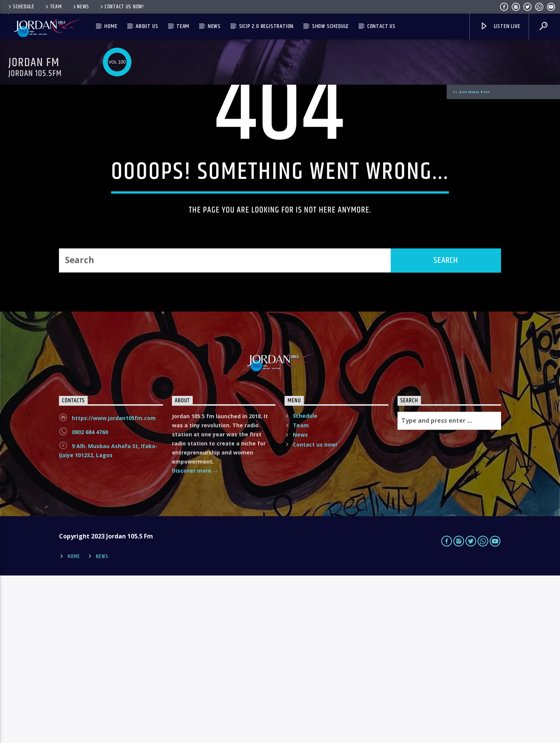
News (81, 7)
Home (111, 26)
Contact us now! (121, 7)
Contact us (381, 26)
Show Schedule (330, 26)
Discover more (195, 639)
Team (53, 7)
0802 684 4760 (90, 600)
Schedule (21, 7)
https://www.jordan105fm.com (114, 586)
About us (147, 26)
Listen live (500, 26)
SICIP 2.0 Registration (267, 26)
